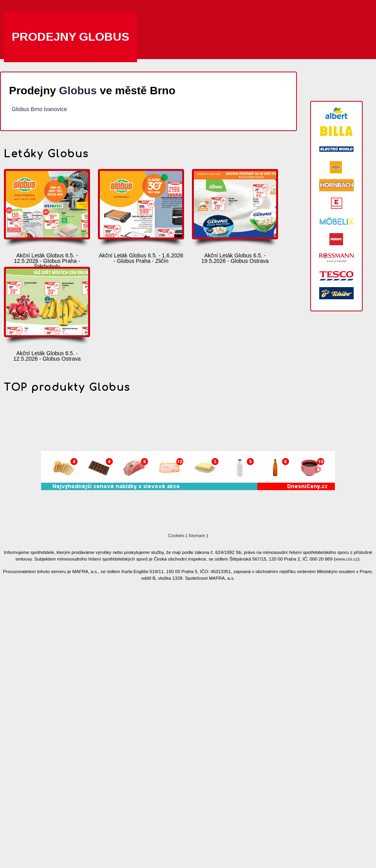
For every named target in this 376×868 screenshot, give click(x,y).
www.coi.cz (347, 559)
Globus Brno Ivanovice (39, 109)
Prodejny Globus (70, 37)
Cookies (177, 535)
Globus (78, 91)
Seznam (197, 535)
